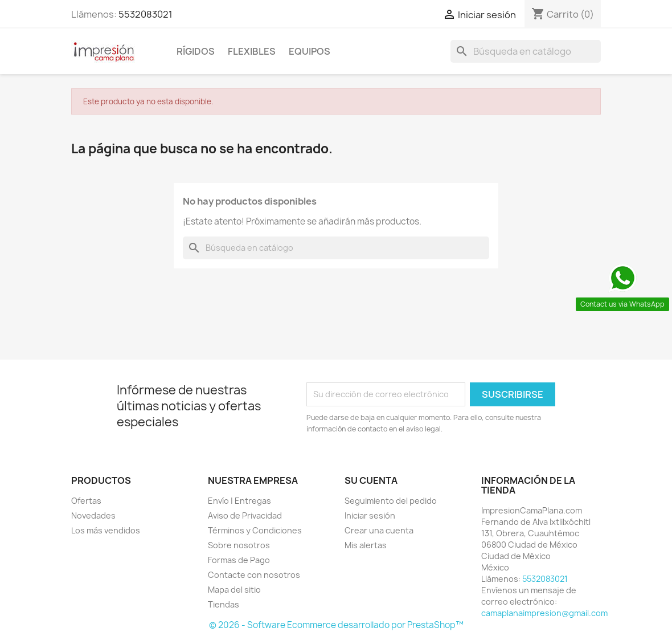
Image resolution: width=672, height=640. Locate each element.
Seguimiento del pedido (391, 501)
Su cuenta (371, 480)
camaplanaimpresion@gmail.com (544, 613)
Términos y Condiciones (255, 530)
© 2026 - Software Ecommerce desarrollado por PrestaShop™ (336, 625)
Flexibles (252, 51)
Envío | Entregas (239, 501)
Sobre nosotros (239, 545)
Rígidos (196, 51)
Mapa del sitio (234, 590)
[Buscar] (526, 51)
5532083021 (146, 14)
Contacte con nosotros (254, 575)
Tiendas (224, 604)
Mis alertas (366, 545)
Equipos (310, 51)
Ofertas (86, 501)
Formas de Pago (239, 560)
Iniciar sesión (370, 515)
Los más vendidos (106, 530)
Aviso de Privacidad (245, 515)
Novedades (93, 515)
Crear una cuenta (379, 530)
